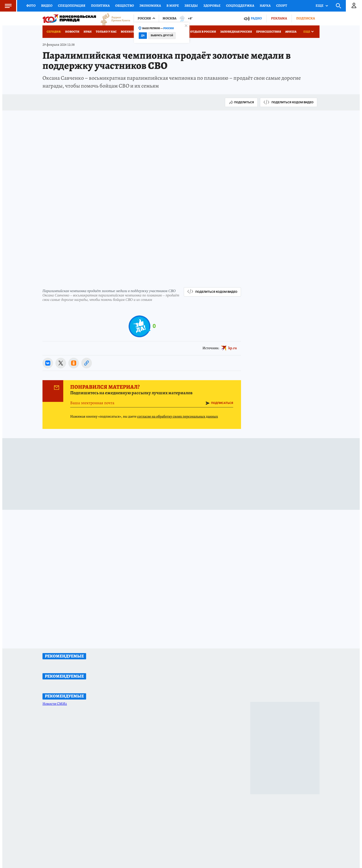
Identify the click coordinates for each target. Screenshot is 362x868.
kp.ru (233, 348)
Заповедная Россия (236, 32)
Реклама (279, 18)
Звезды (191, 6)
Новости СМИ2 (55, 704)
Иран (88, 32)
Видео (47, 6)
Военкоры (129, 32)
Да (143, 35)
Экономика (150, 6)
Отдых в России (203, 32)
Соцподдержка (240, 6)
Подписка (306, 18)
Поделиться (241, 102)
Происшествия (268, 32)
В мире (173, 6)
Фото (31, 6)
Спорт (282, 6)
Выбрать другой (162, 35)
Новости (72, 32)
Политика (100, 6)
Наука (265, 6)
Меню (6, 6)
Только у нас (106, 32)
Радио (256, 18)
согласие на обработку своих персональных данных (178, 416)
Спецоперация (72, 6)
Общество (125, 6)
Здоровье (212, 6)
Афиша (291, 32)
